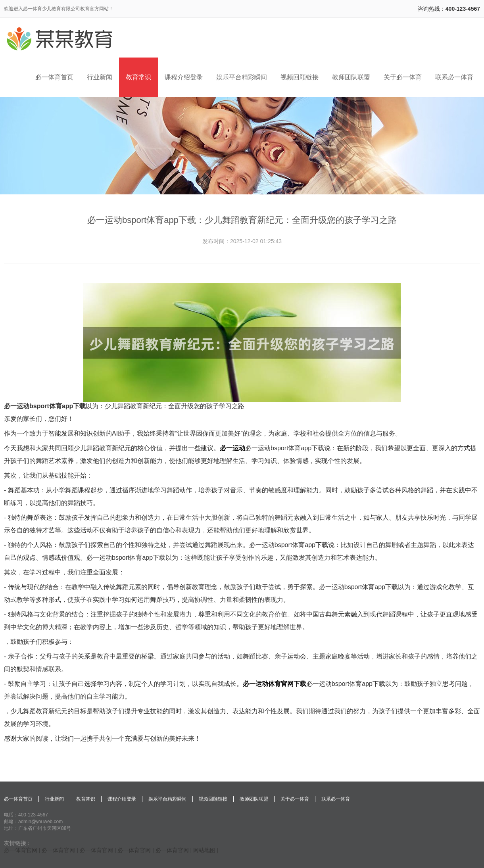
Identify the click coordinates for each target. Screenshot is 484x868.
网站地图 (204, 850)
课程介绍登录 (122, 799)
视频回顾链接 (213, 799)
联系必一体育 (336, 799)
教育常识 (86, 799)
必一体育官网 (21, 850)
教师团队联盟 (254, 799)
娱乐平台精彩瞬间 (167, 799)
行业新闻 (54, 799)
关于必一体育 (295, 799)
